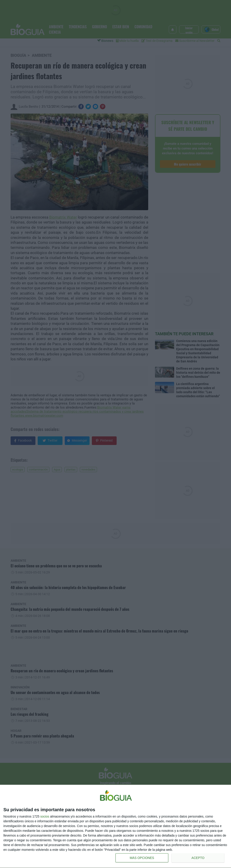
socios (45, 816)
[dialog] (115, 826)
